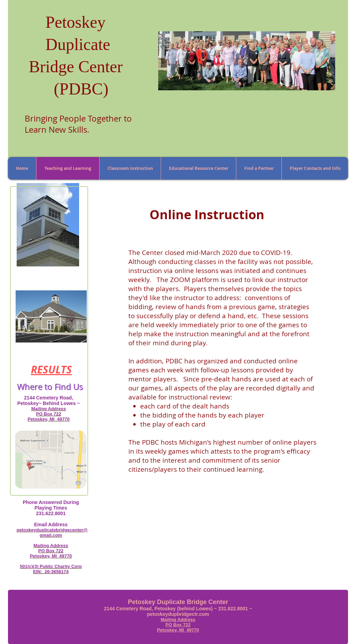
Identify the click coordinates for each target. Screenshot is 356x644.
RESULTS (51, 369)
